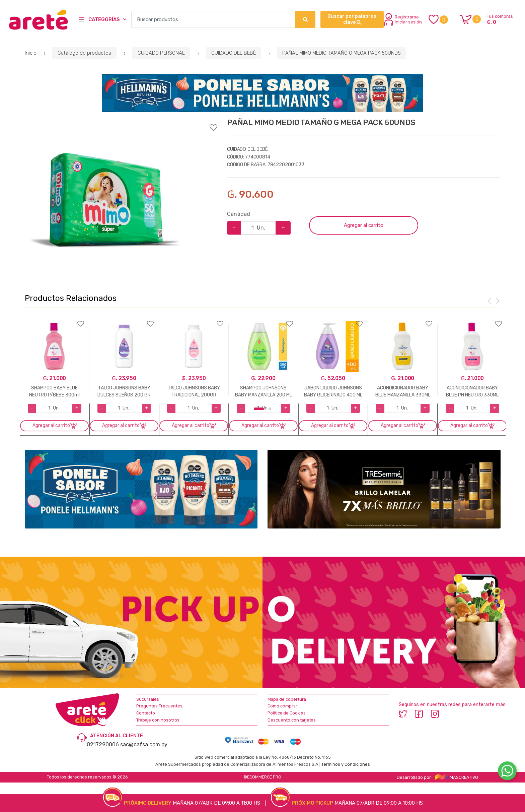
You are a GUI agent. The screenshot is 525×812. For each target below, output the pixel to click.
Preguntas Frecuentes (159, 706)
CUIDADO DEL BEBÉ (234, 53)
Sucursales (148, 699)
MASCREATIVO (457, 777)
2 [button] (270, 409)
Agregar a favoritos (121, 123)
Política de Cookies (287, 713)
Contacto (146, 713)
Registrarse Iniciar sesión (403, 19)
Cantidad (239, 214)
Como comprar (282, 706)
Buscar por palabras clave (352, 19)
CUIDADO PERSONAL (161, 53)
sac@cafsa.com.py (144, 744)
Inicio (31, 53)
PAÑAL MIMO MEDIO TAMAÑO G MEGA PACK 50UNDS (342, 53)
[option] (105, 199)
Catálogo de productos (84, 53)
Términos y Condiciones (346, 764)
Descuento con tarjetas (292, 720)
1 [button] (259, 409)
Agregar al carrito (364, 225)
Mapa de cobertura (287, 699)
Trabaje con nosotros (158, 720)
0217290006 (103, 744)
